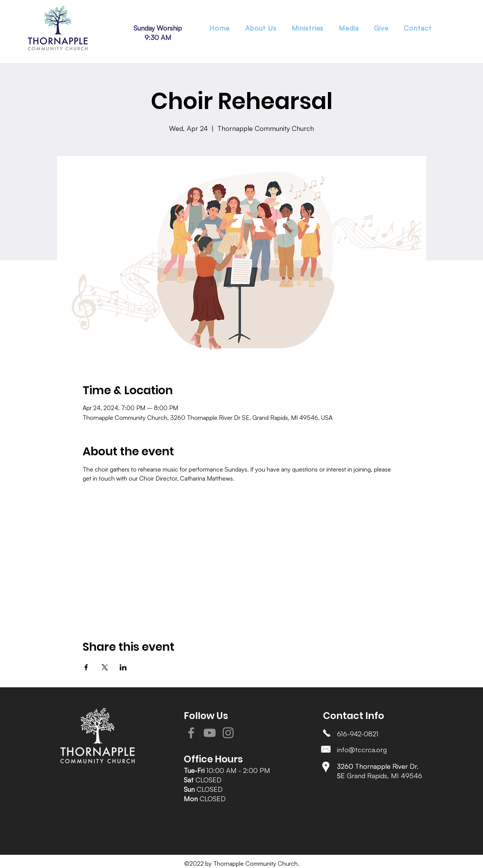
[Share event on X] (105, 667)
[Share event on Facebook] (86, 667)
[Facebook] (191, 733)
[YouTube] (210, 733)
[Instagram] (228, 733)
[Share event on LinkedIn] (123, 667)
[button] (308, 28)
